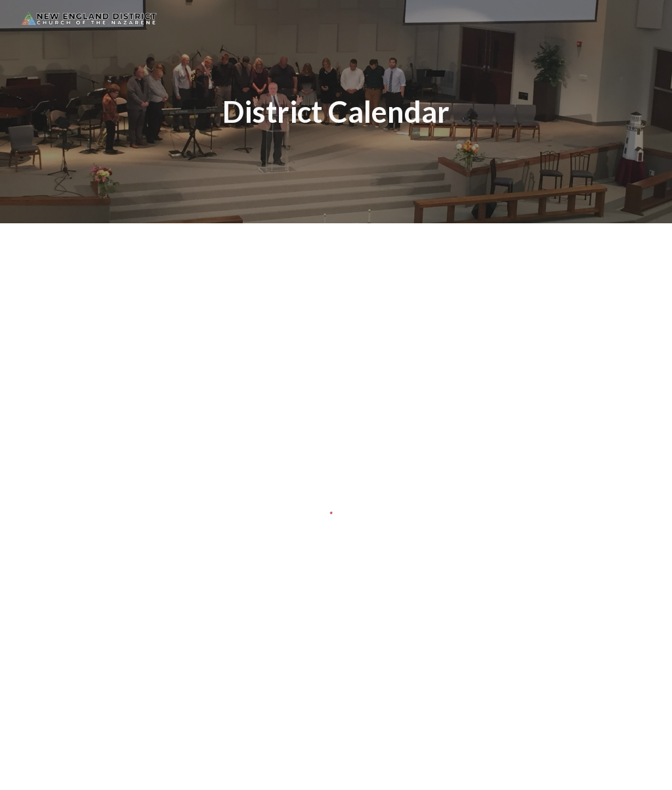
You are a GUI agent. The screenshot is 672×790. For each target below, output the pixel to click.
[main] (336, 112)
